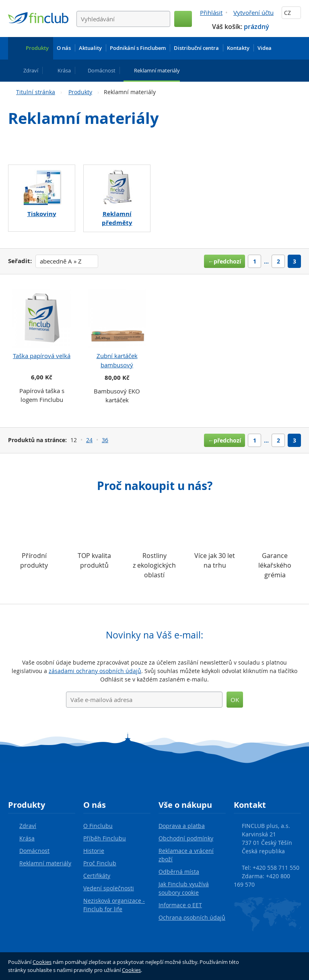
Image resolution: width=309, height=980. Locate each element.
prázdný (256, 27)
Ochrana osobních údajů (192, 917)
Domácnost (34, 851)
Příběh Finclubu (105, 838)
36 (105, 440)
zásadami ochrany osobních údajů (95, 671)
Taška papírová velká (42, 356)
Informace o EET (180, 905)
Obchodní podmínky (186, 838)
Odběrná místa (179, 872)
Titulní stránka (36, 92)
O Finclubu (98, 826)
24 (89, 440)
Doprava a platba (182, 826)
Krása (27, 838)
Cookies (42, 962)
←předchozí (225, 261)
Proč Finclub (100, 863)
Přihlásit (211, 12)
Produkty (80, 92)
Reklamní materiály (45, 863)
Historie (94, 851)
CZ (291, 13)
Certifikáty (97, 876)
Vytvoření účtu (253, 12)
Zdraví (28, 826)
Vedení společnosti (109, 888)
